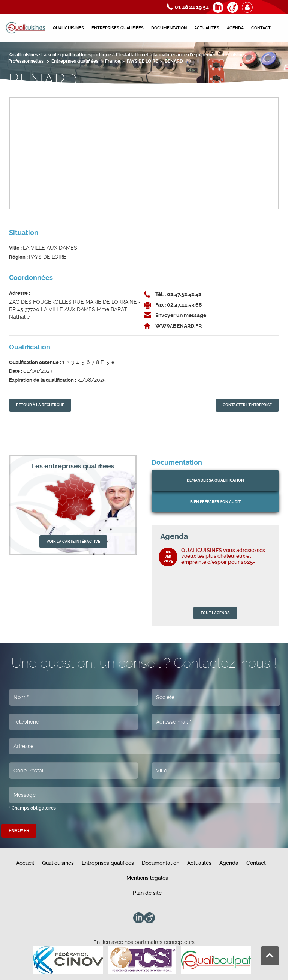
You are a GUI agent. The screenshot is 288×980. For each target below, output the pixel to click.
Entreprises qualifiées (118, 28)
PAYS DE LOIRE (142, 61)
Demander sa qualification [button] (215, 480)
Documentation (169, 28)
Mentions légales (147, 878)
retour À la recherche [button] (40, 405)
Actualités (207, 28)
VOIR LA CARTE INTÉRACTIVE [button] (73, 541)
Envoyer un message (181, 315)
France (112, 61)
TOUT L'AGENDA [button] (215, 613)
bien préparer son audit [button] (215, 502)
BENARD (174, 61)
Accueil (25, 863)
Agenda (235, 28)
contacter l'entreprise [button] (247, 405)
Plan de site (147, 893)
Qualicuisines (68, 28)
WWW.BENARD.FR (178, 326)
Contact (261, 28)
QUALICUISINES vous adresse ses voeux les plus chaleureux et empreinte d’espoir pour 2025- (223, 556)
